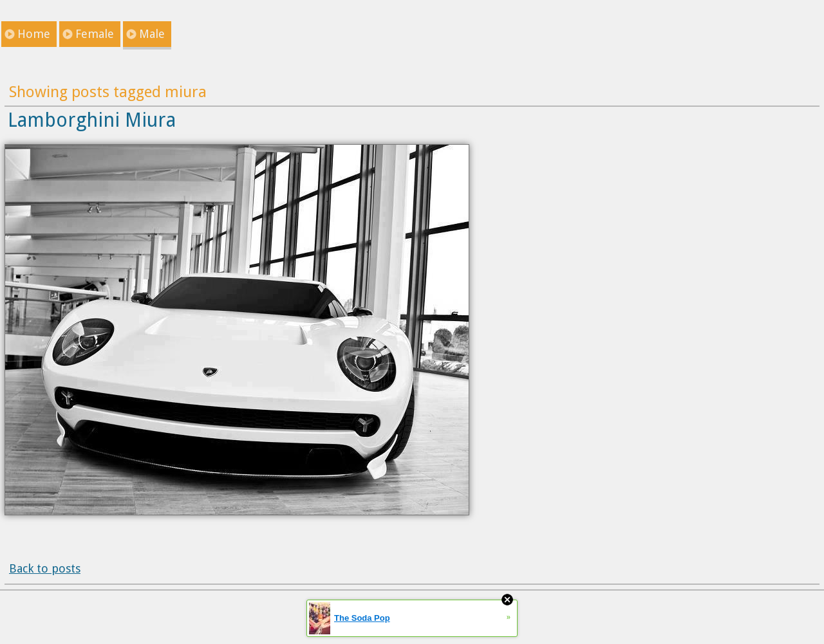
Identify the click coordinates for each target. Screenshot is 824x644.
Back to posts (45, 568)
